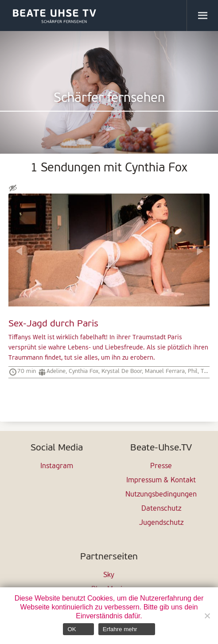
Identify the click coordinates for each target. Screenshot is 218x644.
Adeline (56, 371)
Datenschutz (161, 509)
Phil (193, 371)
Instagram (57, 466)
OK (72, 629)
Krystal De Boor (122, 371)
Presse (161, 466)
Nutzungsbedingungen (161, 495)
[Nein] (207, 616)
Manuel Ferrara (165, 371)
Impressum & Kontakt (161, 481)
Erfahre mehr (120, 629)
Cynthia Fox (84, 371)
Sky (109, 575)
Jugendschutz (161, 523)
